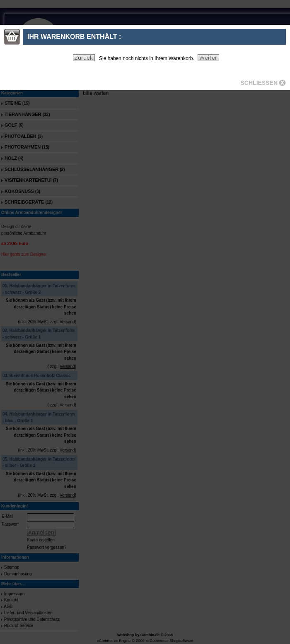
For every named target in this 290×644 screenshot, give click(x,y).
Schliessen (259, 83)
